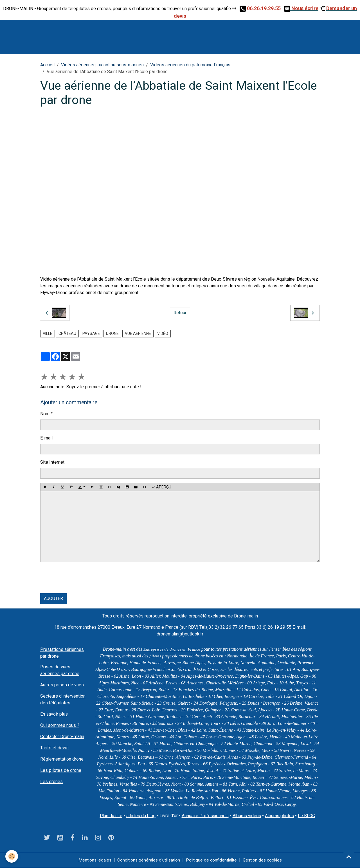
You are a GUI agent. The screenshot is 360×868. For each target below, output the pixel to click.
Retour (180, 313)
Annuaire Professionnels (205, 816)
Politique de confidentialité (213, 860)
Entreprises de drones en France (172, 649)
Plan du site (109, 816)
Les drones (51, 782)
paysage (91, 333)
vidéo (163, 333)
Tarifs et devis (54, 748)
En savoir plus (54, 714)
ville (48, 333)
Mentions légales (92, 860)
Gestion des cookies (265, 860)
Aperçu (161, 487)
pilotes (155, 656)
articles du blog (139, 816)
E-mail (46, 438)
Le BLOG (309, 816)
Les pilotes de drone (61, 770)
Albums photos (282, 816)
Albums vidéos (248, 816)
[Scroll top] (349, 857)
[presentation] (83, 578)
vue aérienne (138, 333)
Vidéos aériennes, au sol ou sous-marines (102, 65)
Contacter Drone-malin (62, 737)
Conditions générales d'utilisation (148, 860)
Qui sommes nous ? (60, 725)
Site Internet (52, 462)
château (67, 333)
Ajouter (53, 598)
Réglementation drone (62, 759)
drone (112, 333)
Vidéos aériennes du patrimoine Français (190, 65)
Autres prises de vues (62, 685)
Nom (45, 414)
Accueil (47, 65)
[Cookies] (12, 856)
